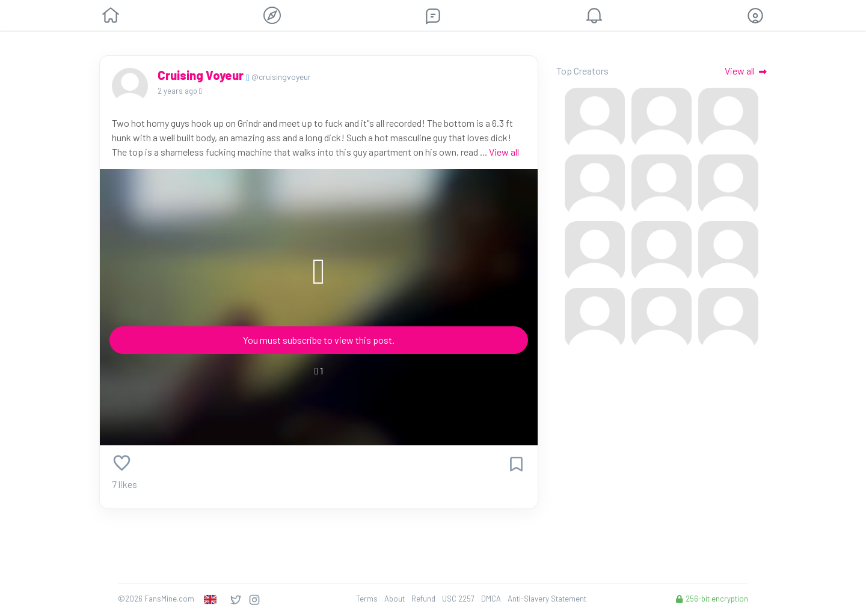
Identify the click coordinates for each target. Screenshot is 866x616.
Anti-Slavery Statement (547, 599)
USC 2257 (458, 599)
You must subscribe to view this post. (319, 340)
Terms (367, 599)
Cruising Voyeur (202, 75)
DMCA (491, 599)
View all (504, 152)
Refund (423, 599)
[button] (755, 16)
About (395, 599)
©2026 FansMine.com (156, 599)
